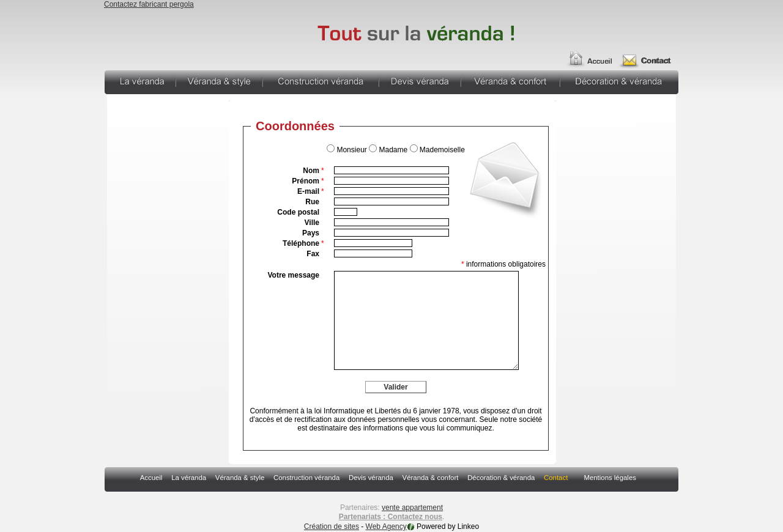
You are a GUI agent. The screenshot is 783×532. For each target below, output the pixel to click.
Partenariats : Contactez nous (391, 517)
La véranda (140, 81)
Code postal (298, 212)
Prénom (308, 181)
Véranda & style (219, 81)
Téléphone (303, 243)
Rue (312, 202)
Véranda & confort (510, 81)
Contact (650, 54)
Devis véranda (420, 81)
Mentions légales (610, 478)
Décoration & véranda (619, 81)
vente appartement (412, 508)
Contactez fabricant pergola (149, 4)
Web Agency (386, 526)
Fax (313, 254)
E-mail (311, 191)
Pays (311, 233)
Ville (312, 223)
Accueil (588, 54)
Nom (313, 171)
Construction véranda (321, 81)
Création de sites (332, 526)
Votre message (294, 275)
